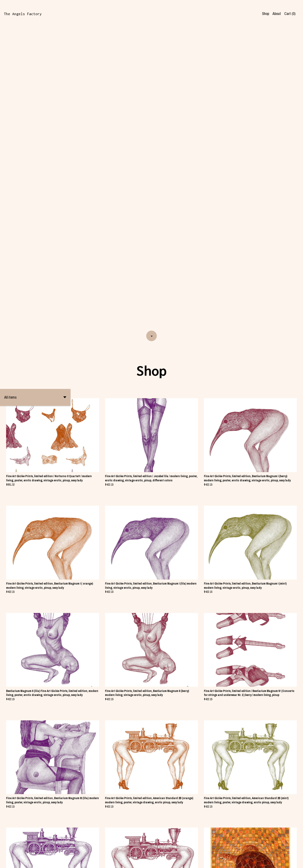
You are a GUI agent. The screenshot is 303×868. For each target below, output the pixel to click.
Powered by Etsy (54, 861)
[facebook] (287, 861)
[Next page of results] (165, 850)
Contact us (240, 861)
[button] (35, 95)
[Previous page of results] (138, 850)
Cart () (290, 14)
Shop (266, 14)
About (277, 14)
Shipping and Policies (264, 861)
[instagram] (294, 861)
